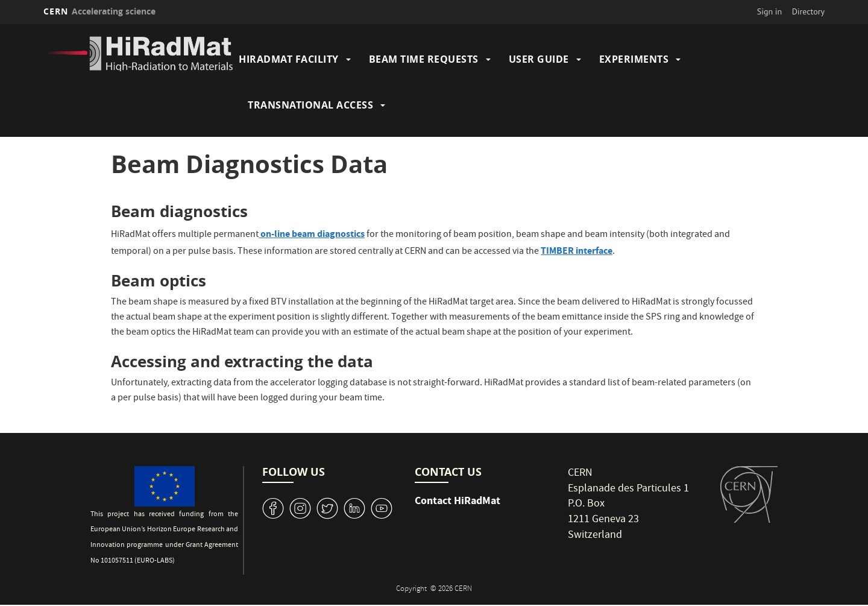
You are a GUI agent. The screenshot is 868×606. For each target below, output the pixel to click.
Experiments (634, 59)
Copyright (412, 589)
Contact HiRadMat (458, 500)
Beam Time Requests (424, 59)
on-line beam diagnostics (312, 234)
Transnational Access (310, 105)
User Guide (539, 59)
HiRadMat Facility (289, 59)
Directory (808, 11)
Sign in (770, 11)
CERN (99, 11)
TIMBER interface (577, 251)
